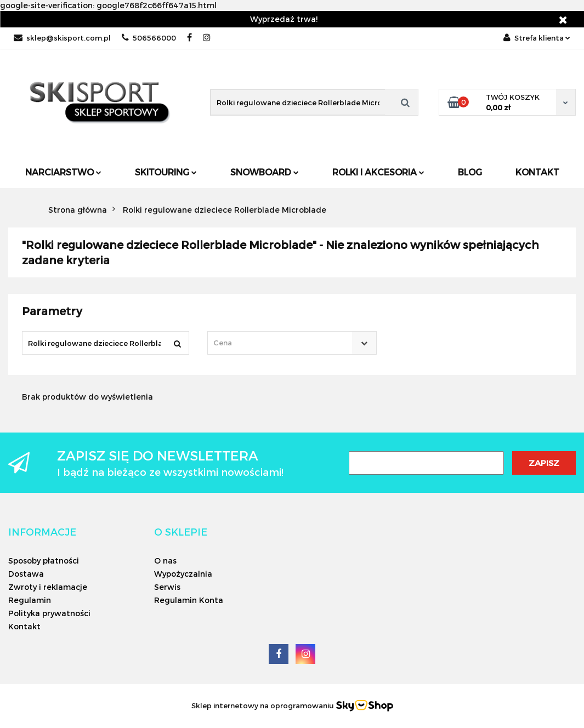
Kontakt (537, 172)
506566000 (149, 38)
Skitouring (166, 172)
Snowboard (265, 172)
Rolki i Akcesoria (378, 172)
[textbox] (282, 343)
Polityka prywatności (49, 613)
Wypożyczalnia (183, 574)
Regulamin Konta (189, 600)
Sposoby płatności (44, 561)
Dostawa (26, 574)
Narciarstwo (63, 172)
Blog (470, 172)
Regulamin (30, 600)
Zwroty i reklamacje (48, 587)
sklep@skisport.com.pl (62, 38)
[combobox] (292, 343)
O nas (165, 561)
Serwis (167, 587)
